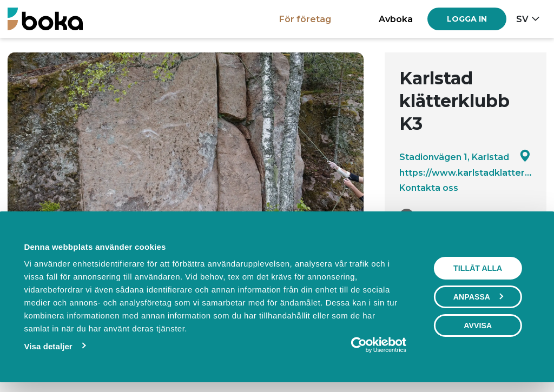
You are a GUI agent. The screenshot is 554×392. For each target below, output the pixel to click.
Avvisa (478, 325)
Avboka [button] (396, 19)
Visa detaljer (48, 346)
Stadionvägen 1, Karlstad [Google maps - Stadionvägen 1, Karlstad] (465, 157)
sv (522, 19)
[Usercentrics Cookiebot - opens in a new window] (359, 345)
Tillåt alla (478, 268)
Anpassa (478, 297)
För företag (305, 19)
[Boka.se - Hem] (45, 19)
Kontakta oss (429, 188)
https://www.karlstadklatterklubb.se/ (466, 172)
